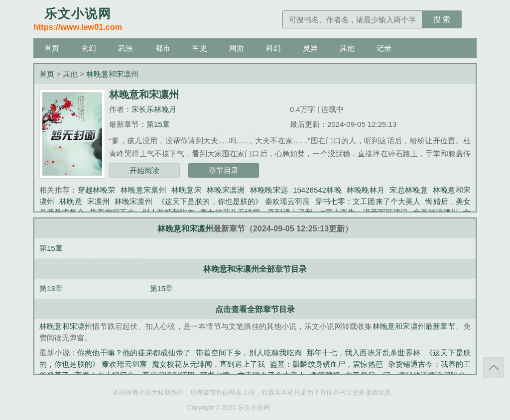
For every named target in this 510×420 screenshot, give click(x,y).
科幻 (273, 48)
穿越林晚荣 (97, 190)
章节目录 (224, 170)
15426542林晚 (317, 190)
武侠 (126, 48)
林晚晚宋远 (269, 190)
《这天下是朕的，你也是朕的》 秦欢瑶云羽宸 (234, 201)
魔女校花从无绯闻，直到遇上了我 (208, 364)
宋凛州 (98, 201)
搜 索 (442, 19)
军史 (200, 48)
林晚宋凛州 (133, 201)
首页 (52, 48)
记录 (384, 48)
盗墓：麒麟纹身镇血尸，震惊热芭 (326, 364)
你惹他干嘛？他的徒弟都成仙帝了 (134, 353)
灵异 (310, 48)
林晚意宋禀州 (143, 190)
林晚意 (70, 201)
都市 (163, 48)
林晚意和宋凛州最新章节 (414, 326)
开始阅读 (144, 170)
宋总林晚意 (409, 190)
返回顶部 (494, 368)
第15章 (158, 124)
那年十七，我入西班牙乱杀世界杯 (364, 353)
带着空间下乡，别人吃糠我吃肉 (249, 353)
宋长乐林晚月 (154, 109)
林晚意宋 (187, 190)
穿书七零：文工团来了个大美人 (368, 201)
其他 (347, 48)
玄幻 (89, 48)
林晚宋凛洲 (226, 190)
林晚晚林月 (366, 190)
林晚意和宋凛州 (112, 74)
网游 (237, 48)
